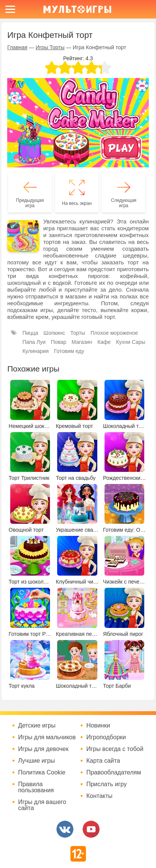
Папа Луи (34, 342)
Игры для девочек (43, 749)
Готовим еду (69, 351)
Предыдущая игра (30, 203)
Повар (58, 342)
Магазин (82, 342)
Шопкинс (54, 333)
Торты (78, 333)
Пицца (30, 333)
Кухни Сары (131, 342)
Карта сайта (103, 761)
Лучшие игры (37, 761)
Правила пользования (36, 787)
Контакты (99, 796)
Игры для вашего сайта (42, 805)
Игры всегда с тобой (115, 749)
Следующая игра (124, 203)
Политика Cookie (42, 773)
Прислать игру (107, 784)
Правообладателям (114, 773)
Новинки (98, 726)
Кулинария (36, 351)
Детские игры (37, 726)
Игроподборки (106, 737)
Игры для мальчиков (47, 737)
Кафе (104, 342)
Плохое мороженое (114, 333)
